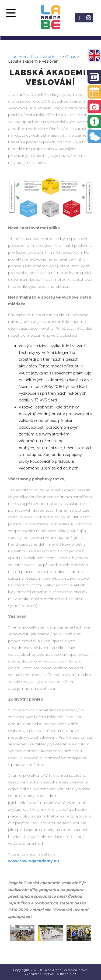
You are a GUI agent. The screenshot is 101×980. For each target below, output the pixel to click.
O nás (71, 57)
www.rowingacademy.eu (34, 861)
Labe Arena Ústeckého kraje (34, 57)
